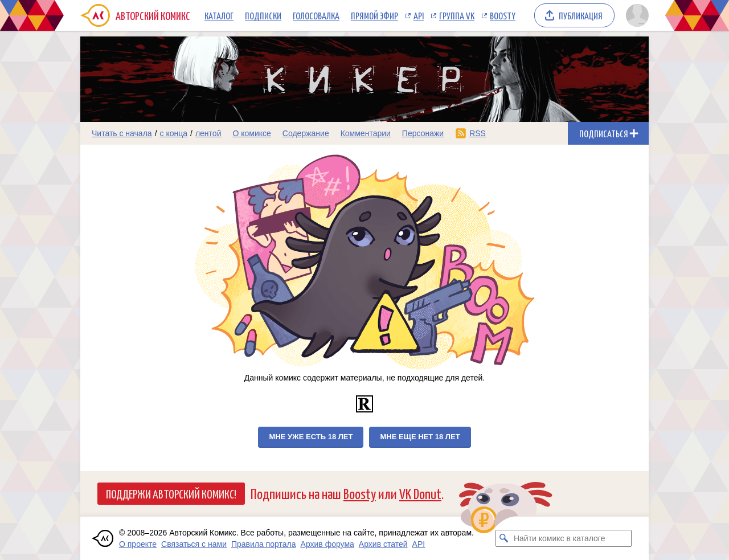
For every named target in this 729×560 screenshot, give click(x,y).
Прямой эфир (374, 15)
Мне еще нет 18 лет (420, 437)
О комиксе (251, 133)
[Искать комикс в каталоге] (504, 538)
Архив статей (383, 544)
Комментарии (366, 133)
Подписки (263, 15)
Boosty (503, 15)
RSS (478, 133)
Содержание (306, 133)
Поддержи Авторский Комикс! (171, 493)
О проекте (138, 544)
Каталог (219, 15)
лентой (208, 133)
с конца (174, 133)
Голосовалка (316, 15)
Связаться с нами (194, 544)
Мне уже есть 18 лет (311, 437)
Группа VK (457, 15)
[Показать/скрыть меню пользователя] (635, 15)
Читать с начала (122, 133)
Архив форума (327, 544)
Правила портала (264, 544)
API (419, 15)
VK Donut (420, 493)
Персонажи (423, 133)
